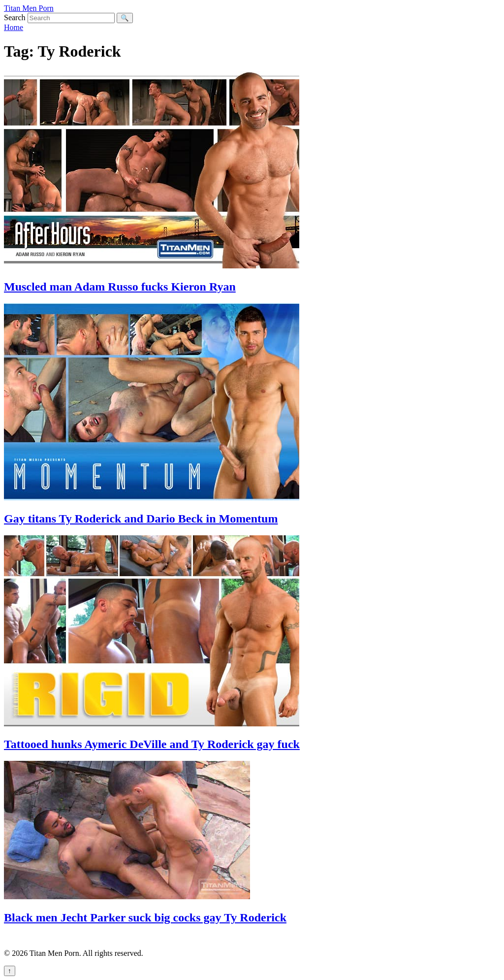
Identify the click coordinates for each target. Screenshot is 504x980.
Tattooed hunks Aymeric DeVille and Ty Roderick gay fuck (152, 744)
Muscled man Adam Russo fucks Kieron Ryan (120, 287)
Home (14, 27)
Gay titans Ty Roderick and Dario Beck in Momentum (141, 519)
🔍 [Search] (125, 18)
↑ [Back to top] (10, 971)
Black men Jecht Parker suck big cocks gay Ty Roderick (145, 917)
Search (15, 17)
